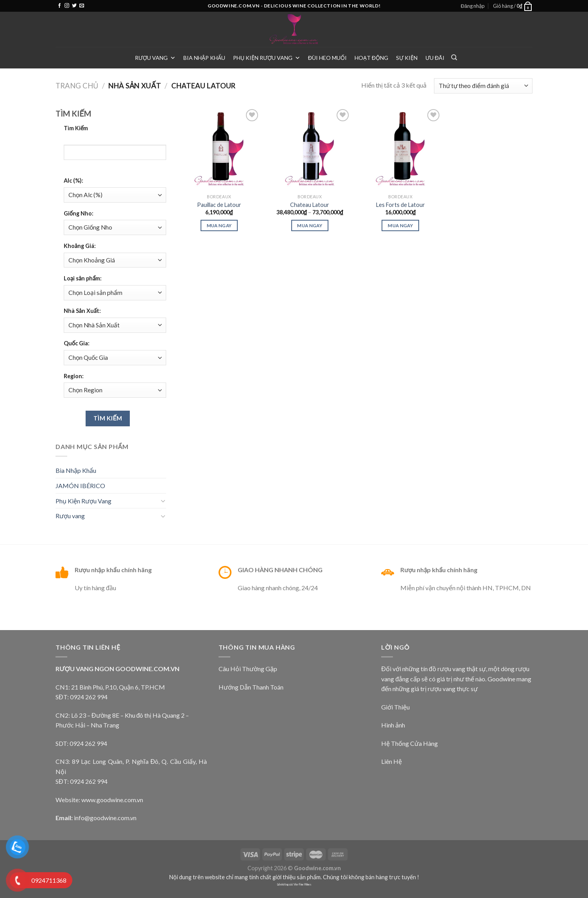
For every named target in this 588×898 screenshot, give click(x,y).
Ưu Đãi (435, 58)
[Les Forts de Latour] (400, 149)
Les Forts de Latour (401, 205)
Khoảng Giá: (80, 246)
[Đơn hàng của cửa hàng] (483, 86)
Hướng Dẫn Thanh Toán (251, 687)
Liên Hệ (392, 761)
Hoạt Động (371, 58)
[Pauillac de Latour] (219, 149)
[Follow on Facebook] (59, 6)
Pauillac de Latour (219, 205)
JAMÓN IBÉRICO (80, 486)
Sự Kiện (407, 58)
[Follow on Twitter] (74, 6)
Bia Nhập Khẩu (204, 58)
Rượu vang (155, 58)
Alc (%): (73, 180)
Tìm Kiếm (76, 128)
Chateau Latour (310, 205)
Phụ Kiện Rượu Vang (267, 58)
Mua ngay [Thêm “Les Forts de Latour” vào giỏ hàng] (400, 225)
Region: (74, 376)
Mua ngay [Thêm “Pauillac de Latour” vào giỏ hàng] (219, 225)
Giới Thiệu (395, 707)
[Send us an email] (82, 6)
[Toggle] (163, 501)
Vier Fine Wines (302, 885)
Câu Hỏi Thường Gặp (248, 669)
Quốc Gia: (77, 343)
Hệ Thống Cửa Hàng (410, 743)
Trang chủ (77, 86)
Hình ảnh (393, 725)
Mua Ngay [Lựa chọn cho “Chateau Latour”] (310, 225)
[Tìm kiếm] (454, 57)
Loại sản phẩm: (83, 278)
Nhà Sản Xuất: (82, 311)
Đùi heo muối (327, 58)
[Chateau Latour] (310, 149)
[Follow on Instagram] (67, 6)
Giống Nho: (79, 213)
